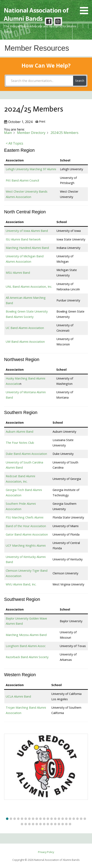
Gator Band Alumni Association (27, 534)
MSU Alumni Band (18, 273)
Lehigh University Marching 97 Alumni (31, 169)
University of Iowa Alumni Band (27, 231)
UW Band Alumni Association (25, 342)
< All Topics (14, 143)
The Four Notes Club (20, 443)
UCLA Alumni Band (18, 696)
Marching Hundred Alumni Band (27, 248)
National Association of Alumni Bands (36, 14)
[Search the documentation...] (39, 81)
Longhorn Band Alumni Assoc (26, 646)
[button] (85, 8)
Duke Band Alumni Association (26, 454)
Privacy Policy (46, 852)
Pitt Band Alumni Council (22, 180)
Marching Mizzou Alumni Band (26, 635)
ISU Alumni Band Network (23, 239)
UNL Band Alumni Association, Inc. (29, 287)
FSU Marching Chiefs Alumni (25, 517)
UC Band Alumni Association (25, 328)
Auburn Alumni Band (20, 432)
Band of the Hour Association (26, 526)
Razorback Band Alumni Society (27, 657)
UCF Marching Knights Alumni (26, 546)
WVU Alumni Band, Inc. (21, 584)
